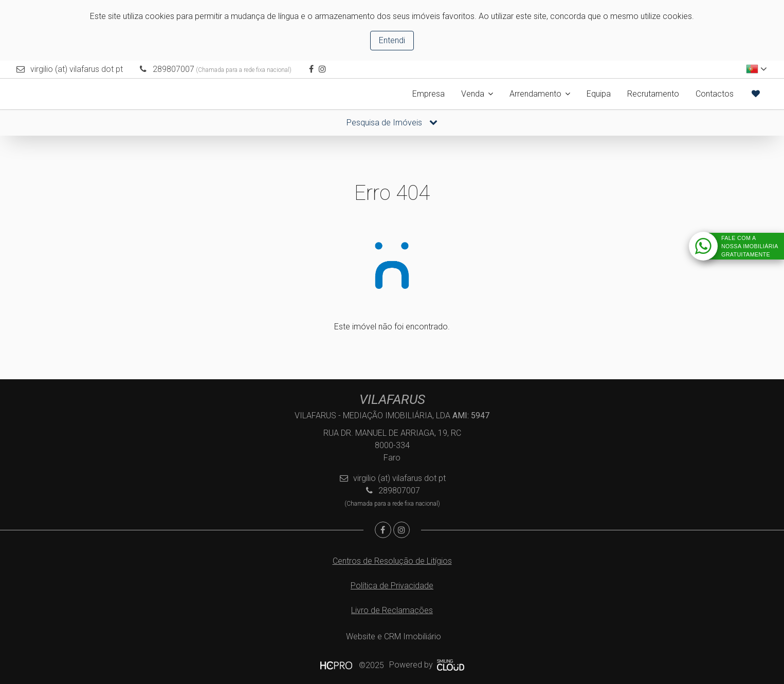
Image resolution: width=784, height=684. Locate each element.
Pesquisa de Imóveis (392, 123)
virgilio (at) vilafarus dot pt (77, 69)
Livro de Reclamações (392, 610)
